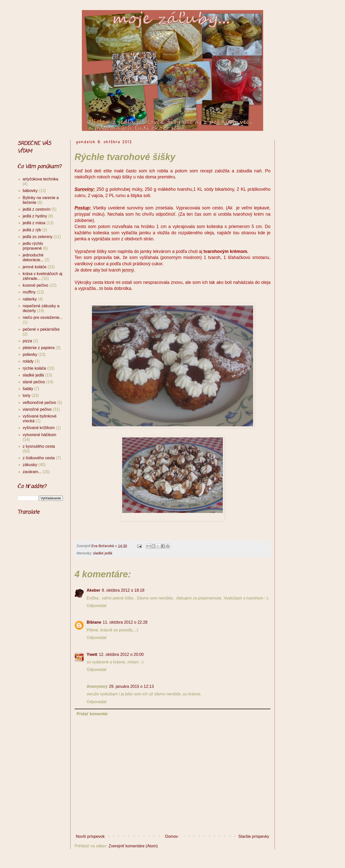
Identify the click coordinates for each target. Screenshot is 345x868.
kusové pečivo (35, 285)
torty (27, 395)
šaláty (28, 389)
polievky (30, 354)
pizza (27, 341)
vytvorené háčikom (39, 435)
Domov (172, 836)
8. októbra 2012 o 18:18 (123, 590)
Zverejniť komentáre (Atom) (133, 846)
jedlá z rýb (32, 230)
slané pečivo (34, 382)
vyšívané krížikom (39, 428)
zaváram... (32, 472)
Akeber (93, 590)
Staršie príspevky (254, 836)
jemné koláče (34, 267)
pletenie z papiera (39, 348)
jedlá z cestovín (37, 209)
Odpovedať (97, 606)
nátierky (30, 299)
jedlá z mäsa (34, 223)
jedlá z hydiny (35, 216)
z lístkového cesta (39, 458)
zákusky (30, 465)
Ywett (92, 654)
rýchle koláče (34, 368)
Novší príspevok (90, 836)
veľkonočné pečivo (39, 403)
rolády (28, 361)
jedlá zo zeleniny (38, 237)
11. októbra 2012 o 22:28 (125, 622)
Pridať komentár (92, 714)
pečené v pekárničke (41, 329)
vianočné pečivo (37, 409)
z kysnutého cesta (39, 446)
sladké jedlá (103, 553)
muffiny (29, 292)
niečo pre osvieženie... (43, 317)
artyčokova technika (40, 179)
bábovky (30, 191)
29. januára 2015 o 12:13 (131, 686)
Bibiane (94, 622)
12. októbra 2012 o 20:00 (121, 654)
